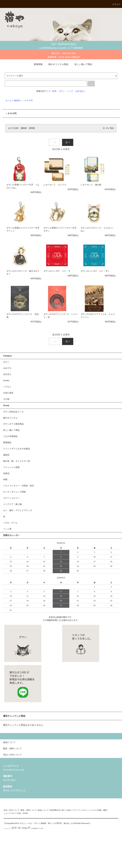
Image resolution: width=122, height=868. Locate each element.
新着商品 (7, 443)
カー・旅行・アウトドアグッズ (18, 510)
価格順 (24, 128)
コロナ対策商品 (10, 436)
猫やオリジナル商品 (56, 64)
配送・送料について (29, 810)
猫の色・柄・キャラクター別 (17, 461)
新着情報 (36, 64)
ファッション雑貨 (11, 467)
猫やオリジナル (10, 418)
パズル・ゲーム (10, 523)
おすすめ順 (13, 128)
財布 (54, 91)
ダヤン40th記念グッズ (13, 412)
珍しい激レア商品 (81, 64)
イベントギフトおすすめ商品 (17, 449)
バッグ (70, 91)
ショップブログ (10, 813)
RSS (19, 813)
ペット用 (7, 529)
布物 (5, 480)
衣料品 (6, 473)
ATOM (25, 813)
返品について (43, 810)
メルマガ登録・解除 (99, 810)
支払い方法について (11, 810)
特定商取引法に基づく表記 (60, 810)
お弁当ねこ (80, 91)
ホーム (8, 101)
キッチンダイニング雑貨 (14, 492)
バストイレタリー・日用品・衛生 (19, 486)
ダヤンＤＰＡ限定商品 (13, 424)
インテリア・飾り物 (12, 504)
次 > (68, 142)
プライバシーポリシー (81, 810)
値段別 (17, 101)
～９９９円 (27, 101)
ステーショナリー (11, 498)
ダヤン (62, 91)
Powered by (23, 829)
